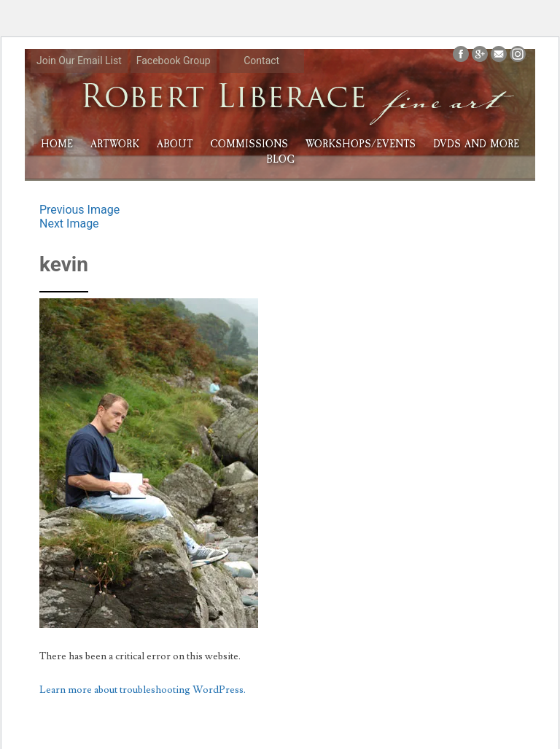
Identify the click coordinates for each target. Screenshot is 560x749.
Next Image (69, 224)
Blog (280, 159)
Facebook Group (174, 61)
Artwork (115, 144)
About (175, 144)
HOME (57, 144)
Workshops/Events (361, 144)
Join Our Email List (79, 61)
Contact (261, 61)
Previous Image (79, 210)
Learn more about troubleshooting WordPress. (143, 690)
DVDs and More (476, 144)
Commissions (249, 144)
